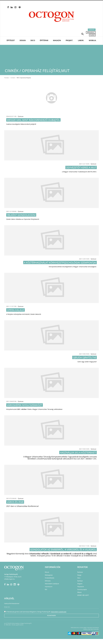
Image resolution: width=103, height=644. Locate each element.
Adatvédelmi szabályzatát (59, 612)
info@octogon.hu (9, 579)
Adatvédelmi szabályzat (52, 584)
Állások (92, 35)
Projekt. (69, 40)
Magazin (57, 40)
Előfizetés (92, 30)
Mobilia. (93, 40)
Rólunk (47, 572)
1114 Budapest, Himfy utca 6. (13, 577)
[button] (83, 34)
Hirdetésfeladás (50, 578)
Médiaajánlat (91, 32)
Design (23, 40)
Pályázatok (81, 587)
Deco (33, 40)
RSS (46, 589)
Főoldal (6, 78)
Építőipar (44, 40)
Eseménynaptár (82, 589)
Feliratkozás (51, 616)
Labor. (81, 40)
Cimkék (13, 78)
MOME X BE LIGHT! (83, 595)
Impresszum (49, 587)
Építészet (11, 40)
